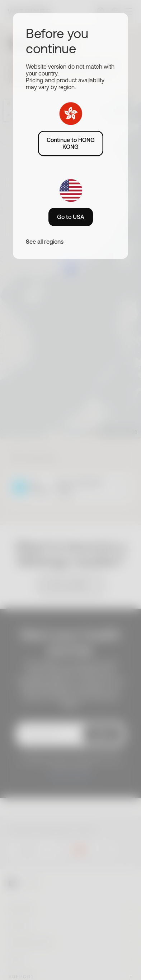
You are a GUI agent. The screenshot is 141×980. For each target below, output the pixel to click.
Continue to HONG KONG (71, 143)
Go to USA (71, 217)
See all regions (45, 242)
